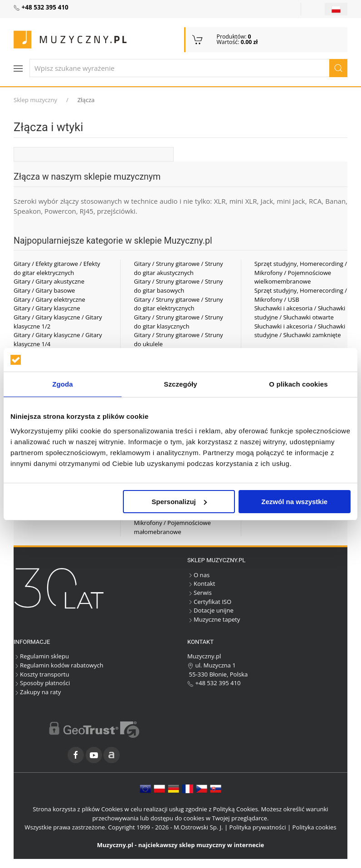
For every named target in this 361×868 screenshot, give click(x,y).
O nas (198, 575)
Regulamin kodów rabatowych (59, 665)
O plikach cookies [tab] (298, 384)
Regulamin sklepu (41, 656)
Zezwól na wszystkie (294, 502)
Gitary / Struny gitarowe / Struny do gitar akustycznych (178, 268)
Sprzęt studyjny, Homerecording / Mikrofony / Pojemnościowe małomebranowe (180, 522)
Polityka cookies (315, 827)
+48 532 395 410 (214, 683)
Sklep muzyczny (35, 100)
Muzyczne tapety (214, 619)
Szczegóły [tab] (180, 384)
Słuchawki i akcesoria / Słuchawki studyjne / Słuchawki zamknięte (300, 331)
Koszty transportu (41, 674)
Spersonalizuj (179, 502)
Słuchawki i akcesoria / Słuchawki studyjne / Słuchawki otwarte (300, 313)
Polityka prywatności (258, 827)
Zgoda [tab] (63, 384)
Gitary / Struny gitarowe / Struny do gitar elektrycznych (178, 304)
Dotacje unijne (210, 610)
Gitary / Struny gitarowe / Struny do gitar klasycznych (178, 322)
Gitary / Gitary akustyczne (49, 281)
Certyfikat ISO (209, 602)
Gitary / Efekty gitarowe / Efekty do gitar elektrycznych (57, 268)
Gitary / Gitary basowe (44, 290)
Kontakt (201, 584)
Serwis (200, 593)
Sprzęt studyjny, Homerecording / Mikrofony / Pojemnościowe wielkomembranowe (301, 272)
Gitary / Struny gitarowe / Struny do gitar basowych (178, 286)
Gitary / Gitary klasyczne (47, 308)
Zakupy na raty (37, 692)
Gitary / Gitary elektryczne (49, 299)
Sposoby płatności (42, 683)
